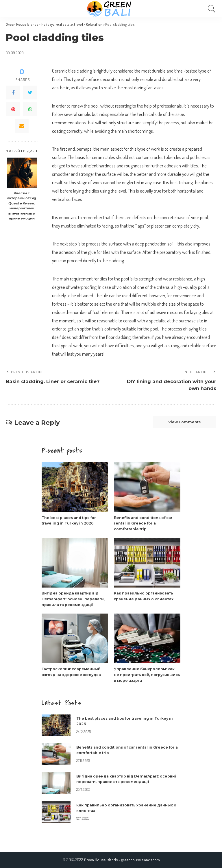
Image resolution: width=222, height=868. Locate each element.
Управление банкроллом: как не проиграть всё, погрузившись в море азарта (145, 675)
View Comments (182, 423)
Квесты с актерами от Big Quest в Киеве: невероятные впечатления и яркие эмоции (22, 206)
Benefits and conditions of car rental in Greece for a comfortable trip (145, 524)
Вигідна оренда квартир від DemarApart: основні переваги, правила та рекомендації (74, 600)
